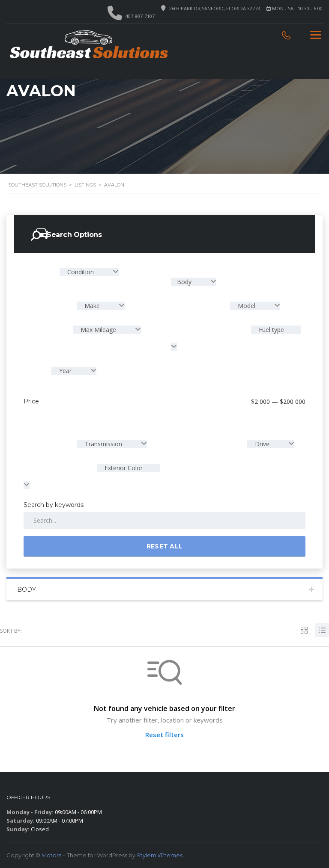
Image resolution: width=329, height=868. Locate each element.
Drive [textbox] (262, 444)
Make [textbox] (92, 306)
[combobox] (89, 272)
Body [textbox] (185, 282)
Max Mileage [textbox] (98, 330)
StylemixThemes (160, 855)
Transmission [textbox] (103, 444)
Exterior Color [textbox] (123, 468)
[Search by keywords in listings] (164, 521)
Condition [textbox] (81, 272)
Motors (51, 855)
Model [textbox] (247, 306)
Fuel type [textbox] (271, 330)
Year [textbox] (65, 371)
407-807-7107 (140, 16)
